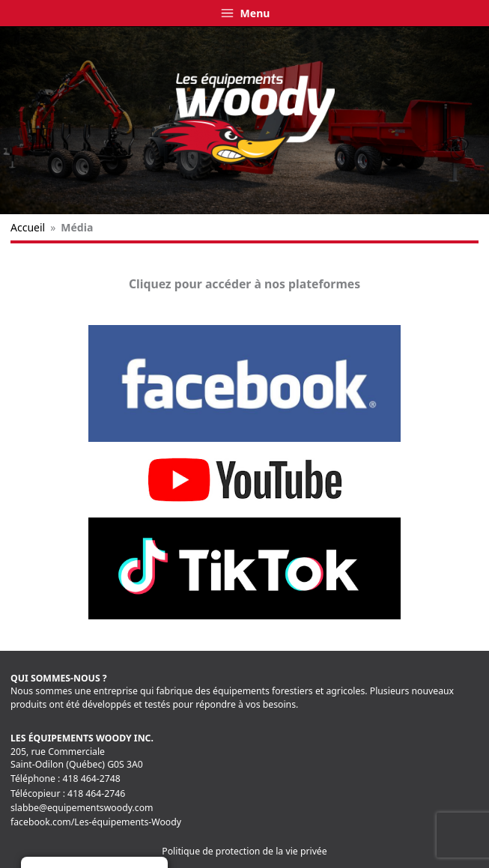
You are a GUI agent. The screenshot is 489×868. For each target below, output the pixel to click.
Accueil (28, 227)
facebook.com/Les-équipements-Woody (96, 822)
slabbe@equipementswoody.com (82, 808)
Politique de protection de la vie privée (244, 851)
